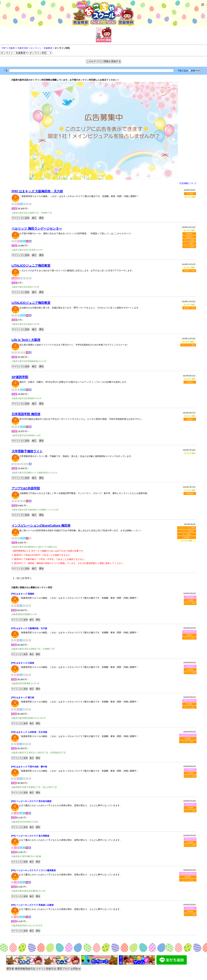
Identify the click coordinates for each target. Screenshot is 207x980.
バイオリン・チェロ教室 (187, 528)
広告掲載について (188, 183)
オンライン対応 (190, 604)
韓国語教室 (190, 493)
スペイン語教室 (189, 247)
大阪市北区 (23, 48)
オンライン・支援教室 (41, 48)
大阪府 (12, 48)
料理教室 (187, 537)
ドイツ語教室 (189, 243)
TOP (4, 48)
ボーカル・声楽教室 (187, 531)
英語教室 (189, 234)
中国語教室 (189, 237)
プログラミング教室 (188, 345)
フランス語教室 (189, 240)
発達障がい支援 (189, 271)
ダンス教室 (187, 534)
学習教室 (190, 382)
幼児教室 (190, 194)
